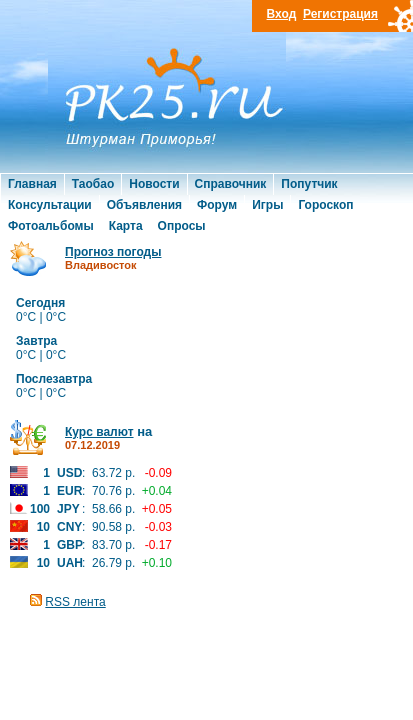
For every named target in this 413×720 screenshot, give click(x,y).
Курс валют (99, 432)
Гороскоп (325, 205)
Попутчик (309, 184)
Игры (267, 205)
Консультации (50, 205)
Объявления (144, 205)
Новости (154, 184)
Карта (126, 226)
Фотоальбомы (51, 226)
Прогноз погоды (113, 252)
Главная (32, 184)
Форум (217, 205)
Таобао (93, 184)
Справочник (231, 184)
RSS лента (75, 602)
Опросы (182, 226)
